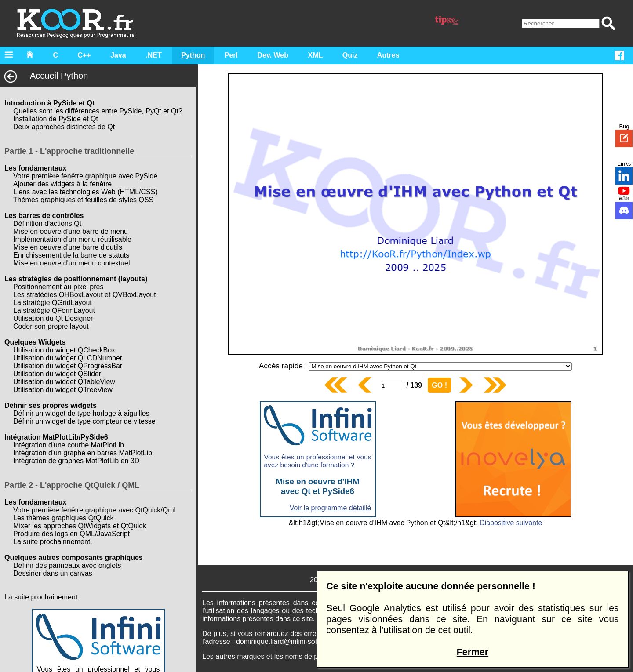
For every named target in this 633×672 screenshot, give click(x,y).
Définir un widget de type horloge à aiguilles (81, 413)
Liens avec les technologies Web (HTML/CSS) (85, 192)
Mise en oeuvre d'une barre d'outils (68, 247)
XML (316, 55)
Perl (231, 55)
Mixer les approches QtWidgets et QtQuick (80, 526)
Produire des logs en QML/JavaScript (71, 534)
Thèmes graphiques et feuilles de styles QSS (83, 200)
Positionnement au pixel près (58, 287)
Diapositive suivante (511, 523)
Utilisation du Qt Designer (53, 318)
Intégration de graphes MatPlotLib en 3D (76, 461)
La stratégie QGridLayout (53, 303)
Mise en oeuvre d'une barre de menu (71, 231)
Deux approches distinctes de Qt (64, 127)
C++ (84, 55)
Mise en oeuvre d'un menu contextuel (71, 263)
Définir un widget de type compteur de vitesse (84, 421)
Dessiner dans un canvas (53, 573)
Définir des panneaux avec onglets (67, 565)
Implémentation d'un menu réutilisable (72, 239)
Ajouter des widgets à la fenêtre (62, 184)
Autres (388, 55)
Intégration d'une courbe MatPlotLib (69, 445)
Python (193, 55)
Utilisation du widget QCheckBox (64, 350)
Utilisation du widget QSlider (57, 374)
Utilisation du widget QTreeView (63, 390)
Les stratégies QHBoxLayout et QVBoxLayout (85, 295)
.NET (153, 55)
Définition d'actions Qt (47, 223)
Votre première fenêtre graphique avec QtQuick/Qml (94, 510)
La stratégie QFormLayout (54, 311)
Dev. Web (273, 55)
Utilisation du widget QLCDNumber (68, 358)
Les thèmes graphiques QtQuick (64, 518)
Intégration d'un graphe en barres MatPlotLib (83, 453)
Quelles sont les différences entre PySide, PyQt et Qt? (98, 111)
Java (118, 55)
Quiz (350, 55)
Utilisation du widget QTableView (64, 382)
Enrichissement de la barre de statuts (71, 255)
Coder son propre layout (51, 326)
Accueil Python (46, 76)
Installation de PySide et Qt (56, 119)
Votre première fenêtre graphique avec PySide (85, 176)
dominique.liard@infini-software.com (293, 641)
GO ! (439, 385)
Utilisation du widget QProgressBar (68, 366)
